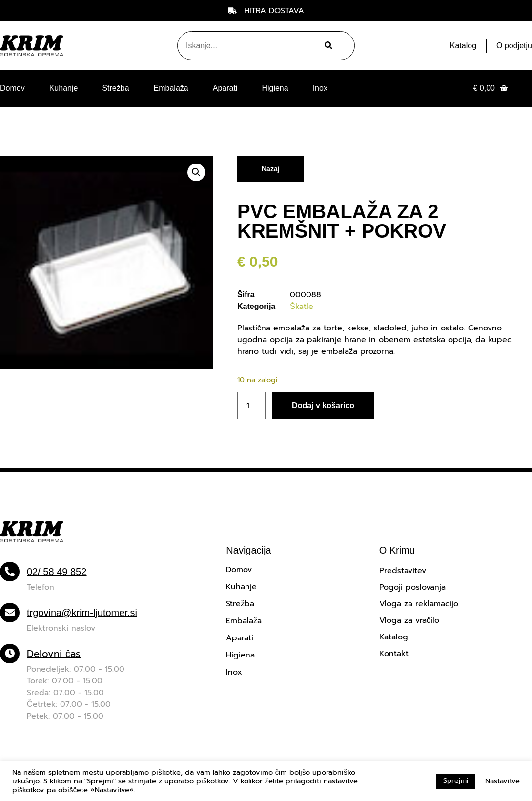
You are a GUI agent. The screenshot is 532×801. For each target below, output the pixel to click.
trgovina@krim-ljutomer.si (82, 613)
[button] (196, 172)
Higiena (275, 88)
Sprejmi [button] (456, 781)
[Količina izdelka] (251, 406)
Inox (320, 88)
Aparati (225, 88)
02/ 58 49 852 (57, 572)
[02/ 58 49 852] (10, 572)
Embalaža (171, 88)
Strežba (115, 88)
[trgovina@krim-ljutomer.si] (10, 613)
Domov (12, 88)
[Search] (327, 46)
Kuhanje (64, 88)
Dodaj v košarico (323, 405)
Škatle (302, 307)
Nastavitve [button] (502, 781)
